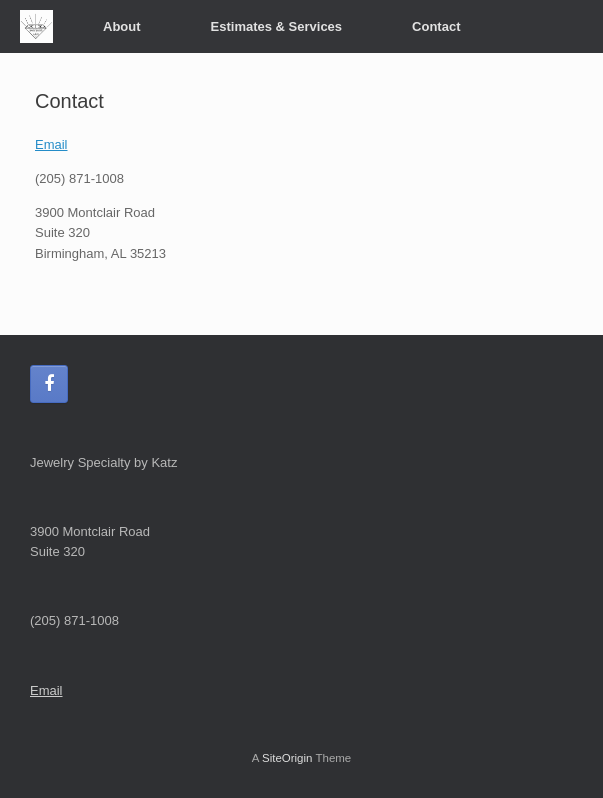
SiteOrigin (287, 758)
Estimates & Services (277, 26)
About (122, 26)
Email (51, 144)
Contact (436, 26)
